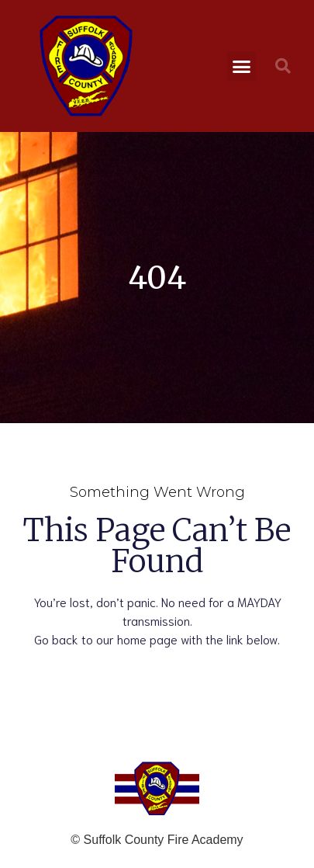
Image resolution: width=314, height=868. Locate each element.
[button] (242, 66)
